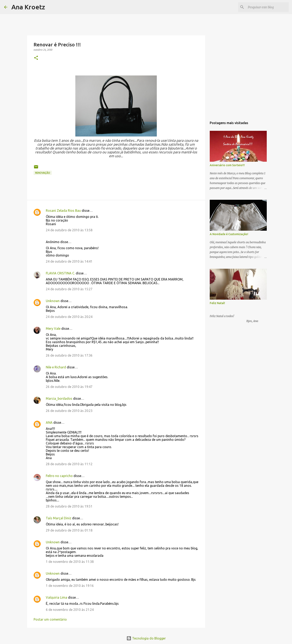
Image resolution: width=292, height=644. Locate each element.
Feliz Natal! (217, 303)
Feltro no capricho (59, 476)
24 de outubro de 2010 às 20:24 (69, 317)
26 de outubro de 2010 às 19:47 (69, 387)
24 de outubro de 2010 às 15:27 (69, 289)
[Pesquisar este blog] (267, 7)
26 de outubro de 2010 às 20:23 (69, 411)
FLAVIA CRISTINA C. (60, 273)
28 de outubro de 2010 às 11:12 (69, 464)
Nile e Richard (56, 367)
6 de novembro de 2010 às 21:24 (70, 610)
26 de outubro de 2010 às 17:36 (69, 355)
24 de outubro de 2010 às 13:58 (69, 230)
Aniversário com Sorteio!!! (227, 165)
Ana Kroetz (28, 7)
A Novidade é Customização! (229, 234)
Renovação (43, 173)
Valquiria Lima (57, 597)
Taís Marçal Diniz (59, 518)
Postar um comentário (50, 619)
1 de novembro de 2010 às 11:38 (70, 562)
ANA (49, 422)
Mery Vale (53, 329)
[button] (36, 58)
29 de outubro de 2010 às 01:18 (69, 530)
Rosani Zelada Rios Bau (63, 211)
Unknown (53, 301)
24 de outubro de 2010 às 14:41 (69, 261)
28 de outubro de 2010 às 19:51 (69, 506)
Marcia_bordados (59, 398)
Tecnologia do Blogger (146, 638)
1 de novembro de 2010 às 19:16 (70, 586)
